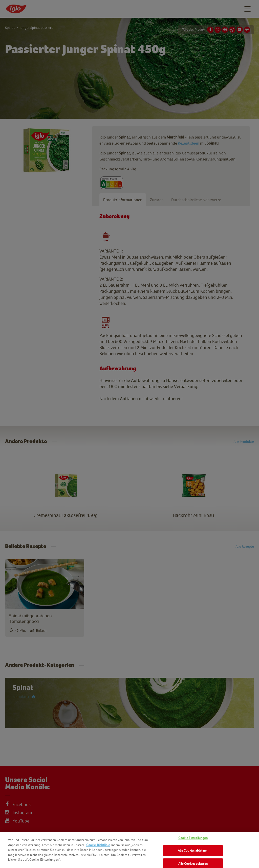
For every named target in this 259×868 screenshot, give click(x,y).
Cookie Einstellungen (193, 838)
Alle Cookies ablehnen (193, 850)
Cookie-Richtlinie (98, 845)
